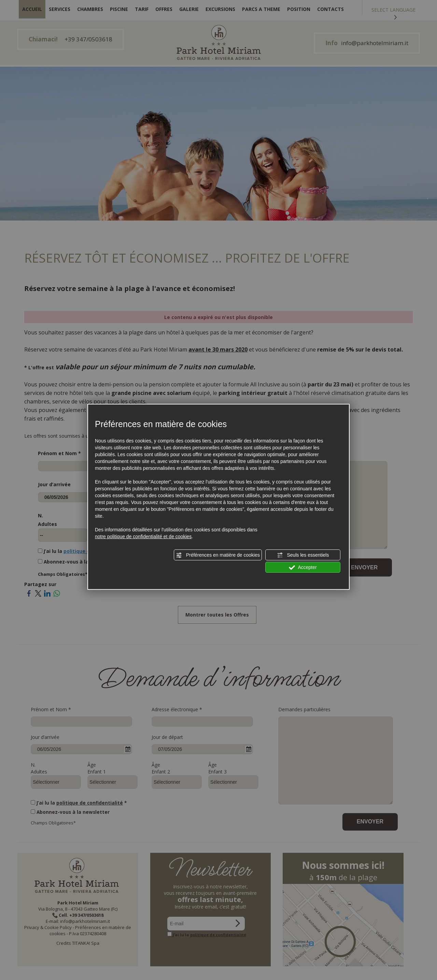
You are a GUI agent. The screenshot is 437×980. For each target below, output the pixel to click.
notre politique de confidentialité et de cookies (143, 537)
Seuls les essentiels (303, 555)
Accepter (303, 568)
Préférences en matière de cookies (218, 555)
